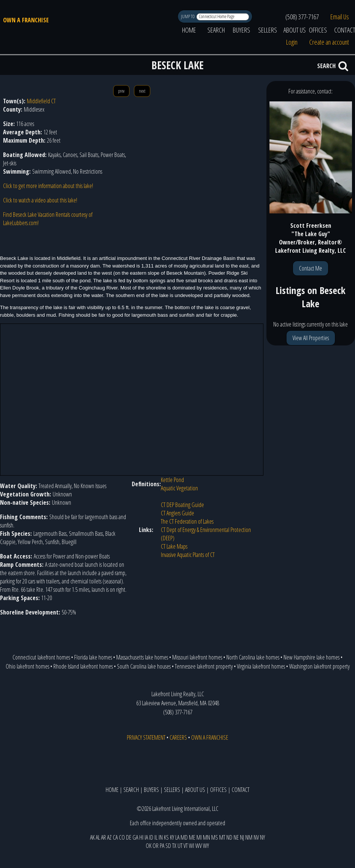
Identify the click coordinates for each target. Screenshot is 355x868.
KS (166, 837)
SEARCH (216, 30)
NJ (242, 837)
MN (206, 837)
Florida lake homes (93, 657)
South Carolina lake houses (144, 666)
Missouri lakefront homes (197, 657)
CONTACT (241, 790)
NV (256, 837)
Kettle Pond (172, 480)
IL (156, 837)
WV (199, 846)
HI (141, 837)
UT (180, 846)
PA (162, 846)
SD (168, 846)
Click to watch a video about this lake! (40, 200)
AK (92, 837)
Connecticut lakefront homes (41, 657)
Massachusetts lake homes (142, 657)
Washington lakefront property (319, 666)
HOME (189, 30)
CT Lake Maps (174, 546)
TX (174, 846)
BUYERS (241, 30)
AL (98, 837)
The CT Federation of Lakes (187, 521)
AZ (109, 837)
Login (292, 42)
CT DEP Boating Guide (182, 505)
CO (122, 837)
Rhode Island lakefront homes (83, 666)
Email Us (340, 17)
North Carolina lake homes (253, 657)
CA (115, 837)
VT (186, 846)
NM (249, 837)
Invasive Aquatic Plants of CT (188, 555)
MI (199, 837)
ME (192, 837)
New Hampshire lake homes (311, 657)
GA (135, 837)
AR (104, 837)
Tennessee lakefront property (204, 666)
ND (229, 837)
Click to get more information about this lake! (48, 186)
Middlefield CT (41, 101)
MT (222, 837)
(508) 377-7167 (302, 17)
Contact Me (311, 268)
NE (236, 837)
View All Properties (311, 338)
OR (156, 846)
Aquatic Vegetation (179, 488)
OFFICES (318, 30)
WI (192, 846)
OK (149, 846)
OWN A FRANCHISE (26, 20)
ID (151, 837)
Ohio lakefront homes (27, 666)
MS (215, 837)
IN (161, 837)
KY (172, 837)
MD (184, 837)
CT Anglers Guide (177, 513)
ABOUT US (295, 30)
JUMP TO (188, 16)
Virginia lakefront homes (261, 666)
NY (262, 837)
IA (146, 837)
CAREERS (178, 737)
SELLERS (268, 30)
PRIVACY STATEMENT (146, 737)
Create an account (329, 42)
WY (206, 846)
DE (129, 837)
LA (177, 837)
